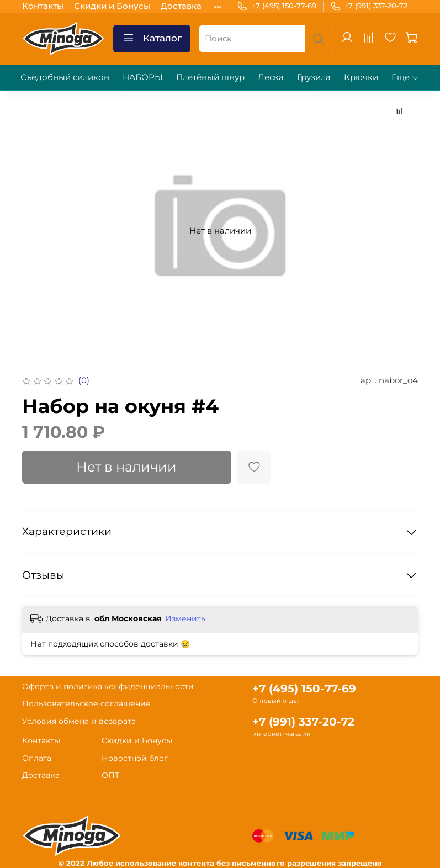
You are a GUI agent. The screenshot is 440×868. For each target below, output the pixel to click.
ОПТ (110, 775)
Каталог (152, 38)
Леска (271, 77)
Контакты (43, 6)
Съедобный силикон (65, 77)
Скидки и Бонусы (112, 6)
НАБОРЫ (143, 77)
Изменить (185, 618)
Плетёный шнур (210, 77)
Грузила (314, 77)
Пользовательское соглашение (86, 703)
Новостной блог (135, 758)
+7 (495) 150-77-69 (277, 6)
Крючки (361, 77)
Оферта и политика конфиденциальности (108, 686)
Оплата (37, 758)
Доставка (181, 6)
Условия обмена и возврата (79, 721)
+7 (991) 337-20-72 (369, 6)
